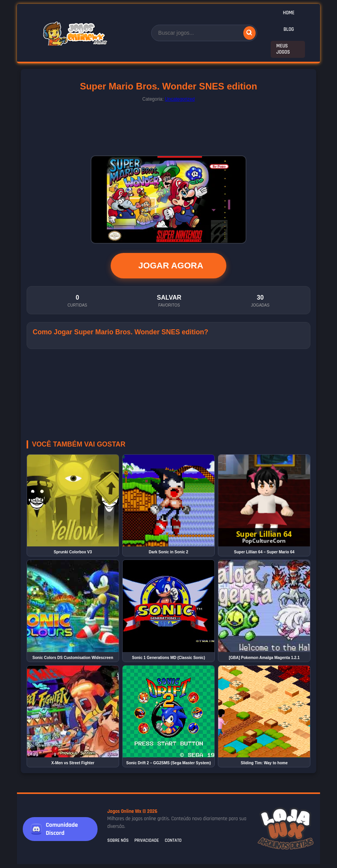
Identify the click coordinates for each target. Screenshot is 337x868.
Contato (173, 840)
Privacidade (147, 840)
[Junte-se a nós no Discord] (60, 829)
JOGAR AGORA (171, 265)
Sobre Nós (118, 840)
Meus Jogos (283, 49)
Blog (289, 29)
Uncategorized (180, 99)
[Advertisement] (168, 127)
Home (289, 13)
